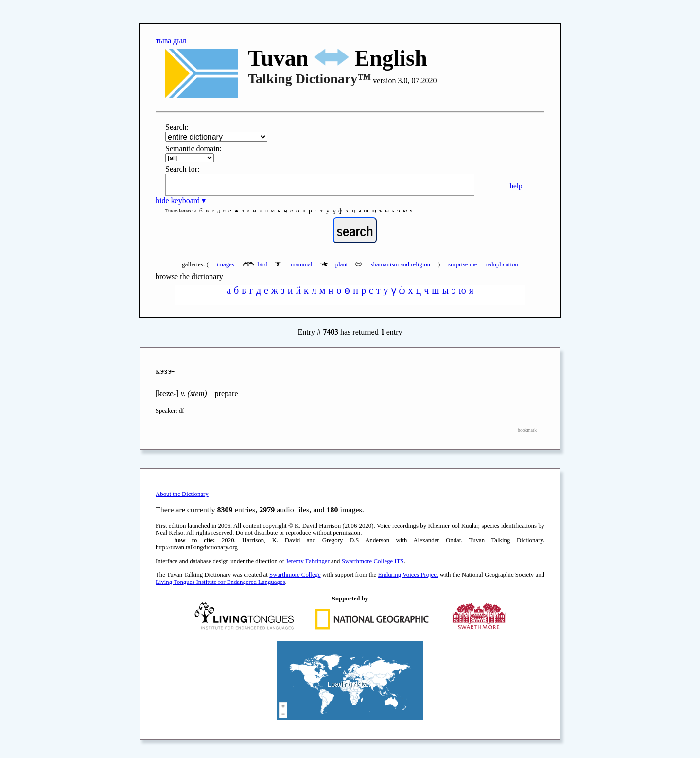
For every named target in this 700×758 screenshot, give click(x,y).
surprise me (463, 264)
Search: (177, 127)
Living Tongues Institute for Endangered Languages (220, 582)
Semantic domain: (193, 149)
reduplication (502, 264)
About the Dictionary (182, 494)
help (516, 185)
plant (335, 264)
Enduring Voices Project (408, 575)
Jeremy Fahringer (308, 561)
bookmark (527, 430)
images (225, 264)
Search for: (183, 169)
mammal (294, 264)
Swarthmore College (295, 575)
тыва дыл (171, 41)
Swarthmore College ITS (373, 561)
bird (256, 264)
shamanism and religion (394, 264)
